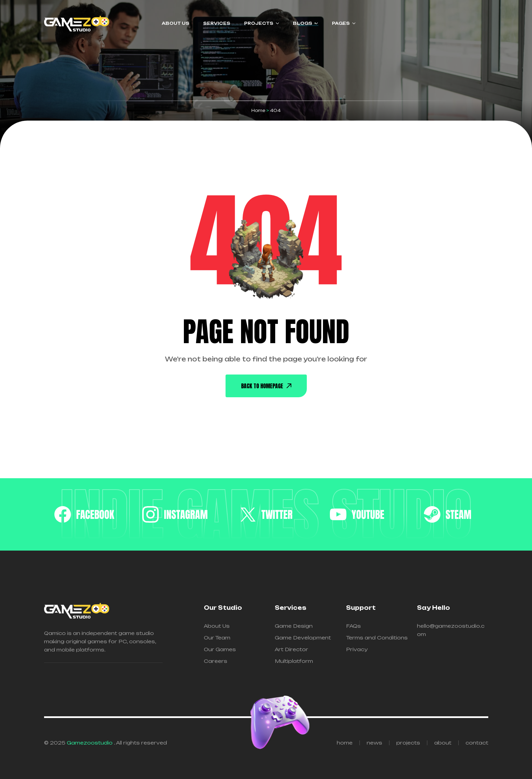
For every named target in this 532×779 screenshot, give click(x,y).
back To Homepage (266, 386)
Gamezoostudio (90, 743)
